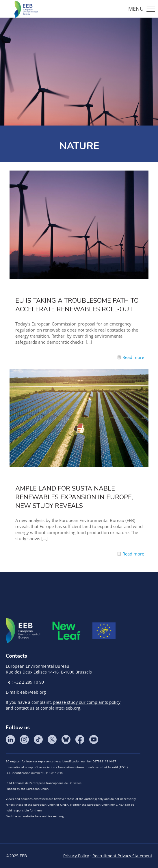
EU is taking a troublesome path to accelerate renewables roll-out (77, 305)
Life (104, 631)
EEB (23, 631)
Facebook (80, 740)
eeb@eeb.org (33, 692)
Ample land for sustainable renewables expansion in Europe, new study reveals (74, 497)
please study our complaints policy (87, 702)
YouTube (94, 740)
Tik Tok (38, 740)
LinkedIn (10, 740)
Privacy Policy (76, 856)
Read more (133, 357)
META (66, 631)
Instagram (24, 740)
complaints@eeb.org (60, 708)
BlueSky (66, 740)
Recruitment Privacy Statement (122, 856)
